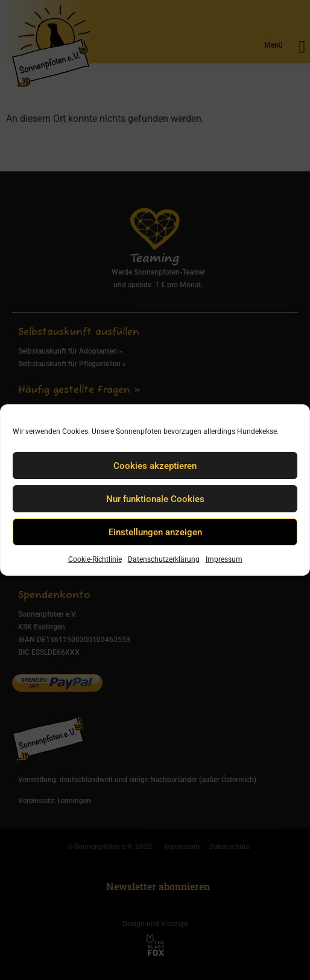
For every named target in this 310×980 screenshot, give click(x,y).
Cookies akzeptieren (155, 466)
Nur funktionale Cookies (155, 499)
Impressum (224, 559)
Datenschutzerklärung (164, 559)
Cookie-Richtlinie (95, 559)
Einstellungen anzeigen (155, 532)
